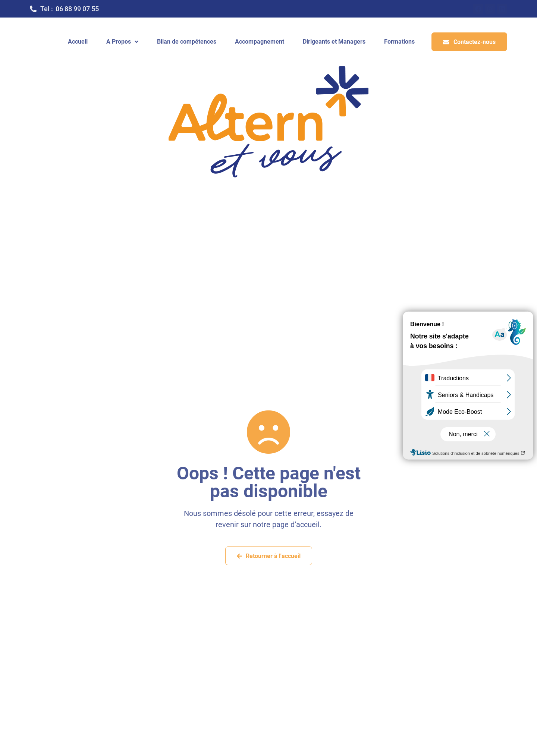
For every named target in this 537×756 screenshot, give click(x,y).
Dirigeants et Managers (334, 42)
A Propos (122, 42)
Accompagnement (260, 42)
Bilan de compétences (187, 42)
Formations (399, 42)
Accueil (78, 42)
